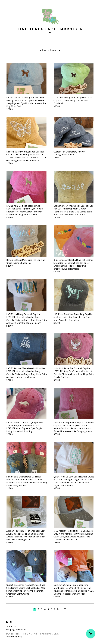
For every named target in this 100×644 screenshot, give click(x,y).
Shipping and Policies (16, 630)
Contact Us (11, 627)
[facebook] (7, 622)
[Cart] (91, 634)
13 (65, 609)
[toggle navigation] (93, 17)
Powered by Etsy (14, 637)
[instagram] (11, 622)
